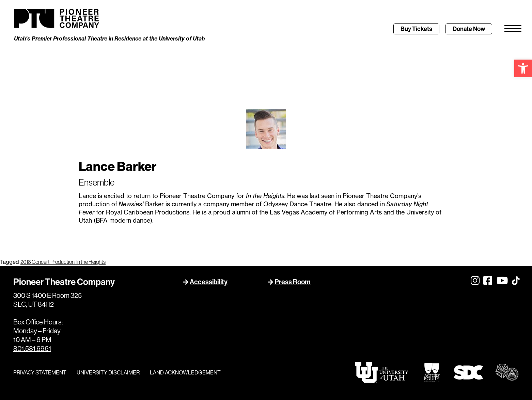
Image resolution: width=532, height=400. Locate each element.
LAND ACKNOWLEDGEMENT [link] (185, 372)
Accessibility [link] (209, 282)
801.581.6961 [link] (32, 348)
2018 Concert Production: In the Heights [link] (63, 262)
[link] (523, 68)
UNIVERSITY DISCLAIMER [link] (108, 372)
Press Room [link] (293, 282)
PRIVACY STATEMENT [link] (40, 372)
